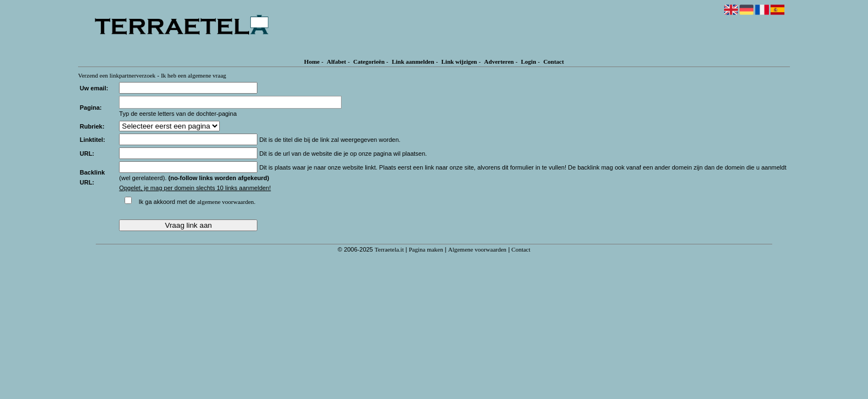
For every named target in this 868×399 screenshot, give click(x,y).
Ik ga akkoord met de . (197, 202)
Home (312, 62)
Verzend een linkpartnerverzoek (117, 75)
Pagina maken (426, 249)
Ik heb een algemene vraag (194, 75)
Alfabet (336, 62)
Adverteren (499, 62)
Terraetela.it (389, 249)
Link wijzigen (459, 62)
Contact (553, 62)
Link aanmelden (413, 62)
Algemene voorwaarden (477, 249)
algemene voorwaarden (225, 202)
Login (529, 62)
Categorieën (369, 62)
